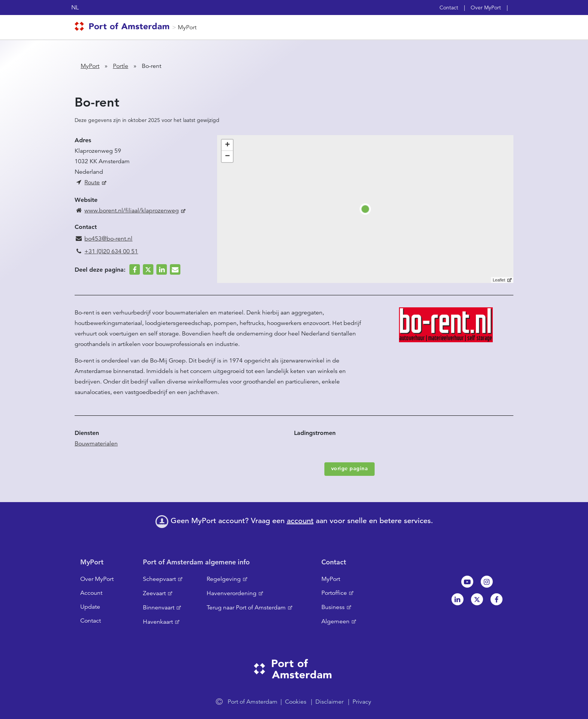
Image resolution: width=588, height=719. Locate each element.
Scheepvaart (159, 579)
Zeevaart (154, 593)
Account (91, 593)
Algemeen (335, 621)
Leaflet (499, 280)
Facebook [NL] (496, 599)
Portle (121, 66)
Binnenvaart (159, 608)
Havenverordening (232, 593)
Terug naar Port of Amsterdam (246, 608)
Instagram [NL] (487, 582)
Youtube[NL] (467, 582)
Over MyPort (486, 8)
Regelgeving (224, 579)
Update (90, 607)
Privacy (362, 702)
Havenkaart (158, 622)
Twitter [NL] (477, 599)
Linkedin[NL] (457, 599)
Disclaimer (329, 702)
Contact (449, 8)
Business (333, 607)
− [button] (227, 156)
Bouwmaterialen (96, 444)
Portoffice (334, 593)
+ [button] (227, 145)
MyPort (187, 27)
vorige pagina (350, 468)
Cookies (296, 702)
